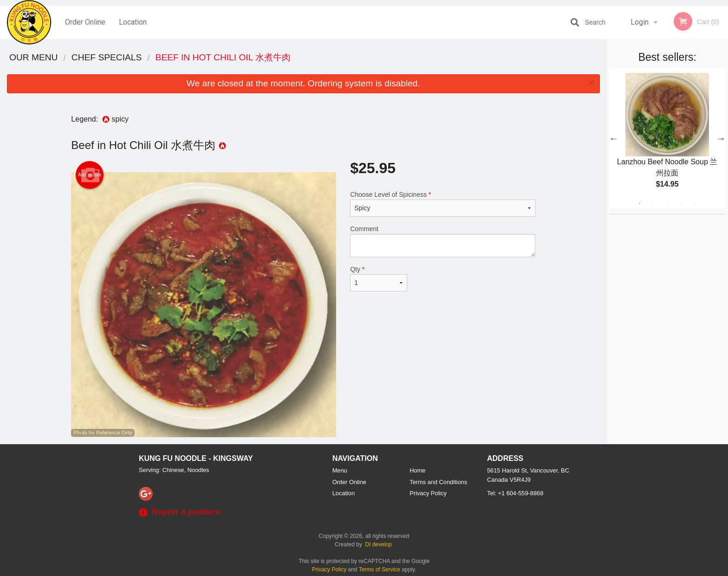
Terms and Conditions (438, 482)
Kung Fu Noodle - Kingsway (196, 458)
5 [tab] (695, 204)
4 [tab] (681, 204)
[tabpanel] (667, 138)
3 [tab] (667, 204)
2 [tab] (653, 204)
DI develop (378, 544)
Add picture (90, 175)
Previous (614, 138)
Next (721, 138)
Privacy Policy (428, 493)
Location (133, 22)
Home (417, 470)
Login (640, 22)
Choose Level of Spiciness (443, 204)
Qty (378, 278)
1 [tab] (639, 204)
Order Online (85, 22)
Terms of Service (380, 570)
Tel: (515, 493)
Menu (340, 470)
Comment (443, 241)
